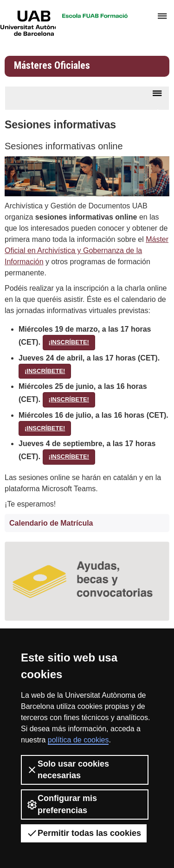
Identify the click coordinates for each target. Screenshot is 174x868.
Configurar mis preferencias (62, 804)
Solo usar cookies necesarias (68, 770)
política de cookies (78, 740)
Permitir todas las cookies (84, 833)
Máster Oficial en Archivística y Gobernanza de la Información (87, 250)
